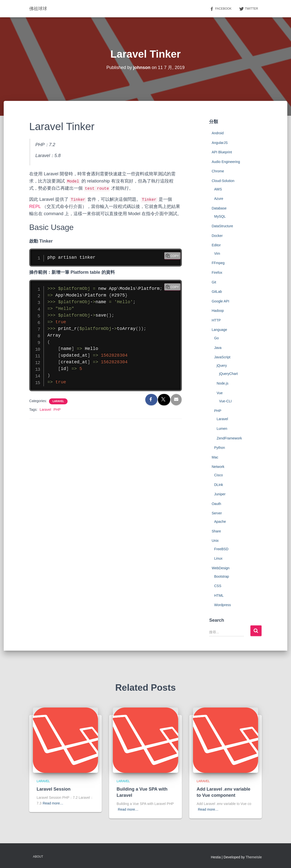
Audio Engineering (226, 162)
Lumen (222, 429)
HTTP (216, 320)
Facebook (220, 9)
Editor (216, 245)
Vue (219, 393)
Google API (220, 301)
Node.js (222, 383)
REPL (35, 206)
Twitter (249, 9)
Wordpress (222, 605)
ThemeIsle (254, 857)
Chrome (218, 171)
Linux (218, 558)
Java (218, 348)
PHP (57, 410)
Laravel (58, 401)
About (38, 857)
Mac (215, 457)
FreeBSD (221, 549)
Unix (215, 541)
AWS (218, 189)
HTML (219, 595)
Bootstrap (221, 576)
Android (218, 133)
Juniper (220, 494)
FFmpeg (218, 263)
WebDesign (220, 568)
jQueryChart (228, 374)
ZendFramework (229, 438)
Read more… (53, 803)
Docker (217, 236)
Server (217, 513)
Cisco (218, 475)
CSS (218, 586)
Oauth (216, 504)
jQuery (222, 365)
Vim (217, 253)
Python (219, 448)
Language (219, 330)
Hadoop (218, 311)
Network (218, 467)
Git (214, 282)
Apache (220, 522)
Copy (175, 256)
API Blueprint (222, 152)
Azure (219, 199)
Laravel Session (54, 789)
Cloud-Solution (223, 181)
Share (216, 531)
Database (219, 208)
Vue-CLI (225, 401)
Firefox (217, 273)
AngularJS (220, 143)
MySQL (220, 216)
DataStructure (222, 226)
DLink (218, 485)
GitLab (217, 292)
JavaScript (222, 357)
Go (216, 338)
